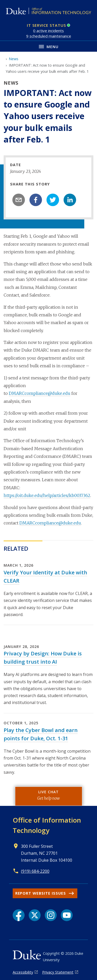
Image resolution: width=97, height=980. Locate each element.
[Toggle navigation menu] (48, 46)
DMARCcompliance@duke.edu (40, 393)
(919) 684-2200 (35, 871)
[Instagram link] (51, 915)
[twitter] (53, 200)
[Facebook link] (19, 915)
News (14, 59)
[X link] (35, 915)
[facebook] (36, 200)
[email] (19, 200)
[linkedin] (70, 200)
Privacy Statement (58, 972)
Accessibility (23, 972)
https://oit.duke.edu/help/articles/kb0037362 (47, 495)
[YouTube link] (67, 915)
